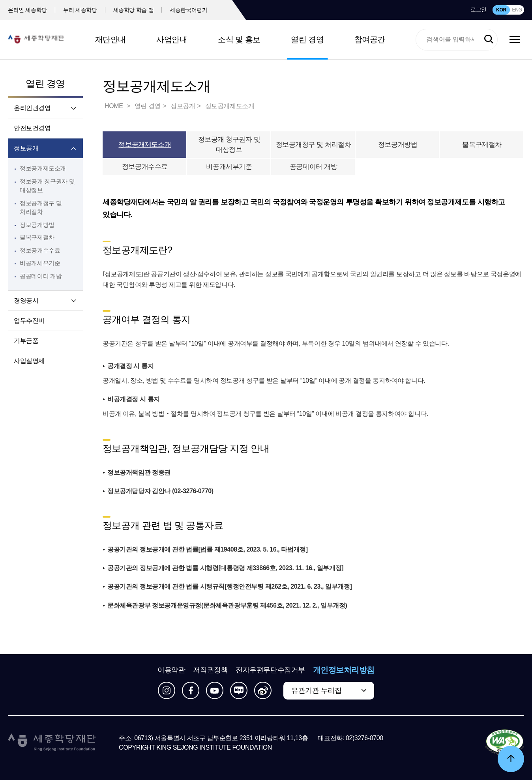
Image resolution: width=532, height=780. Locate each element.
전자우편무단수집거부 (270, 670)
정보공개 (26, 148)
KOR (501, 10)
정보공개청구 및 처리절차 (314, 145)
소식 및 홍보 (239, 39)
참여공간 (370, 39)
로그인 (479, 9)
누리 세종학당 (80, 10)
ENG (517, 10)
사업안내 (172, 39)
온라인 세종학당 (27, 10)
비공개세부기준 (40, 263)
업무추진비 (29, 321)
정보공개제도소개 (43, 168)
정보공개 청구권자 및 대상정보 (229, 145)
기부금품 (26, 341)
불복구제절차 (37, 237)
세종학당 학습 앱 (134, 10)
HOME (114, 106)
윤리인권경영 (32, 108)
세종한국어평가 (189, 10)
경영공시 (26, 300)
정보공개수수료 (40, 250)
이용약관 (171, 670)
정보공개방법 (37, 225)
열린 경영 (307, 39)
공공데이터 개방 (41, 276)
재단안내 (111, 39)
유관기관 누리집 (316, 690)
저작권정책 (210, 670)
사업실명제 (29, 361)
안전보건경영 (32, 128)
